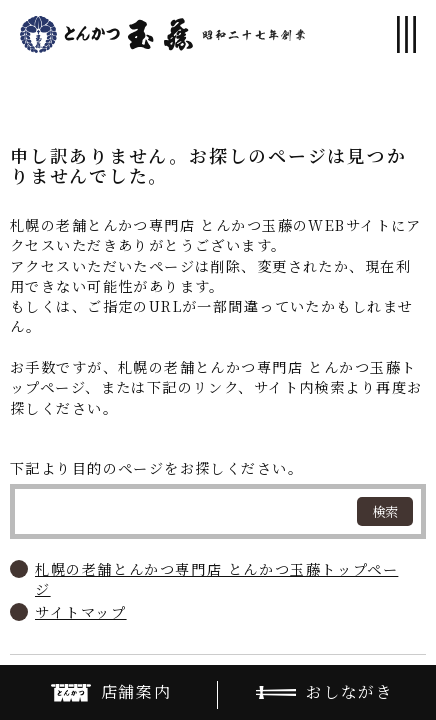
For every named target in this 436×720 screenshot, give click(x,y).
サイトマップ (81, 612)
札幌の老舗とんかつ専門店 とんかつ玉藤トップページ (216, 579)
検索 (385, 511)
